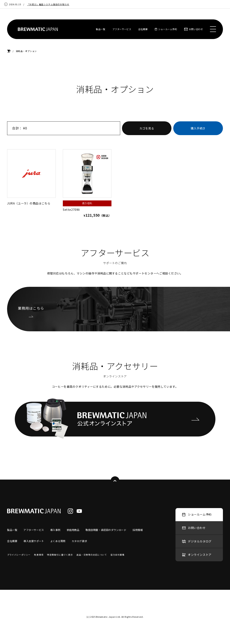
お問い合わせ (194, 29)
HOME (9, 51)
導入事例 (55, 530)
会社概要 (143, 29)
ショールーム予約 (166, 29)
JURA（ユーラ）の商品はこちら (31, 177)
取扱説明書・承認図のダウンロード (106, 530)
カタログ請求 (79, 541)
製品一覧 (101, 29)
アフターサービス (122, 29)
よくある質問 (58, 541)
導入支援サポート (34, 541)
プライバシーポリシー (19, 555)
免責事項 (39, 555)
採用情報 (138, 530)
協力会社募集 (117, 555)
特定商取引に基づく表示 (60, 555)
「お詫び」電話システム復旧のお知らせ (48, 4)
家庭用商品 (73, 530)
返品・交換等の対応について (92, 555)
